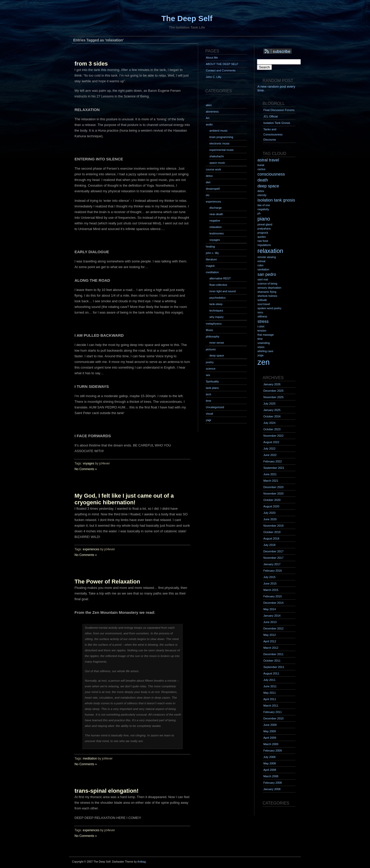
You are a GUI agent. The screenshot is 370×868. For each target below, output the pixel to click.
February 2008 (273, 783)
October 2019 (272, 532)
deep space (217, 355)
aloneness (212, 112)
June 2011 (270, 686)
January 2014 (272, 616)
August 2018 (271, 538)
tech (209, 394)
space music (217, 163)
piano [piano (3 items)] (264, 219)
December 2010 (273, 718)
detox (209, 176)
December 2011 (273, 654)
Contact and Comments (221, 70)
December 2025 (273, 391)
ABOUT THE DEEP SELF (222, 64)
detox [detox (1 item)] (261, 191)
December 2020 (273, 487)
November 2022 (273, 436)
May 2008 (270, 763)
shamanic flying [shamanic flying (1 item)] (267, 292)
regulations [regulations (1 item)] (264, 245)
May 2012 (270, 635)
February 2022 (273, 461)
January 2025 (272, 410)
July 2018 (269, 545)
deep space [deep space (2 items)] (268, 186)
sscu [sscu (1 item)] (260, 312)
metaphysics (214, 324)
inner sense (217, 343)
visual (209, 414)
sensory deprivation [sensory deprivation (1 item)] (269, 288)
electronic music (220, 143)
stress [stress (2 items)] (263, 321)
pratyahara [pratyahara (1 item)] (264, 229)
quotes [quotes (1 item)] (262, 237)
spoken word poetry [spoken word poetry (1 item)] (269, 308)
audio (209, 124)
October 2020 (272, 500)
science (211, 369)
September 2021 (274, 468)
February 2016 (273, 571)
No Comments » (86, 469)
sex (208, 375)
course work (213, 169)
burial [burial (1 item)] (261, 165)
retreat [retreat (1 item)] (261, 261)
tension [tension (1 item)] (262, 331)
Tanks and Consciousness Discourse (273, 134)
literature (211, 259)
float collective (218, 285)
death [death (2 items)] (263, 180)
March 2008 (271, 776)
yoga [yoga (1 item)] (260, 355)
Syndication (284, 51)
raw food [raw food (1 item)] (263, 241)
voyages (89, 463)
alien (209, 105)
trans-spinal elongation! (107, 791)
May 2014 (270, 609)
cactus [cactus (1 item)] (261, 169)
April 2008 (270, 770)
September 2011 (274, 667)
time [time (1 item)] (260, 339)
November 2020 (273, 494)
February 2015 (273, 596)
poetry (210, 362)
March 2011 (271, 706)
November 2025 (273, 397)
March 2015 (271, 590)
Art (208, 118)
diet (208, 182)
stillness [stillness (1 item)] (262, 316)
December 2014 (273, 603)
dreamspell (213, 189)
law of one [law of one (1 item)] (264, 205)
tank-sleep (216, 304)
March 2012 (271, 648)
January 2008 (272, 789)
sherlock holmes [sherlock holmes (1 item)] (267, 296)
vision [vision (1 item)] (261, 347)
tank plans (212, 388)
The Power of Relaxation (107, 582)
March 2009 (271, 744)
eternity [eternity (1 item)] (262, 195)
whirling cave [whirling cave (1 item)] (265, 351)
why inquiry (216, 317)
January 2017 (272, 564)
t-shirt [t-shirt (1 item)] (261, 326)
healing (210, 246)
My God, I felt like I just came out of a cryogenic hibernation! (124, 499)
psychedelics (218, 298)
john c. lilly (212, 253)
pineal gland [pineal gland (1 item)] (265, 224)
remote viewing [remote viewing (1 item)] (267, 257)
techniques (216, 310)
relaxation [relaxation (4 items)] (270, 251)
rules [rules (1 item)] (260, 265)
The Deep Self (187, 18)
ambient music (219, 131)
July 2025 (269, 404)
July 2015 (269, 577)
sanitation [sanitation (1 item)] (263, 269)
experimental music (222, 150)
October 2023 (272, 429)
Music (210, 330)
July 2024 (269, 423)
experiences (91, 549)
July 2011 (269, 680)
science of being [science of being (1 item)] (267, 284)
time (209, 401)
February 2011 (273, 712)
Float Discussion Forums (279, 110)
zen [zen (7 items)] (263, 362)
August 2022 (271, 442)
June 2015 (270, 583)
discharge (216, 208)
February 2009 (273, 751)
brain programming (221, 137)
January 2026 (272, 384)
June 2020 (270, 519)
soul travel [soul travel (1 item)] (264, 304)
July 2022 (269, 449)
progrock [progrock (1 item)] (263, 233)
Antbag (141, 862)
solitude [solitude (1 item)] (262, 300)
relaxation (216, 227)
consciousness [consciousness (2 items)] (271, 174)
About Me (212, 58)
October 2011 (272, 661)
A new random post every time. (276, 88)
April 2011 (270, 699)
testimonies (217, 233)
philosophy (213, 336)
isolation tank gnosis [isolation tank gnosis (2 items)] (276, 200)
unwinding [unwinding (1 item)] (264, 343)
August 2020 (271, 506)
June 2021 (270, 474)
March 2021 (271, 481)
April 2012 (270, 641)
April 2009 (270, 738)
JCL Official (271, 116)
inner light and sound (223, 291)
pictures (211, 349)
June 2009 (270, 725)
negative (215, 221)
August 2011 (271, 673)
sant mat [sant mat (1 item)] (263, 279)
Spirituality (212, 381)
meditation (90, 759)
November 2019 (273, 526)
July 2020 (269, 513)
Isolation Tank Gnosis (277, 123)
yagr (209, 420)
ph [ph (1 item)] (259, 213)
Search (264, 67)
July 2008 (269, 757)
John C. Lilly (214, 77)
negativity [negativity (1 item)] (263, 209)
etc (208, 195)
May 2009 (270, 731)
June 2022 (270, 455)
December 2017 (273, 551)
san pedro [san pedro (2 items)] (267, 274)
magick (210, 266)
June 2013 (270, 622)
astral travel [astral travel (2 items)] (268, 160)
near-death (216, 214)
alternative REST (220, 278)
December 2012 (273, 628)
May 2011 (270, 693)
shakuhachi (217, 156)
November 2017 (273, 558)
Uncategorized (215, 407)
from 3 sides (91, 64)
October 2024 (272, 416)
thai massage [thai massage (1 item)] (266, 335)
